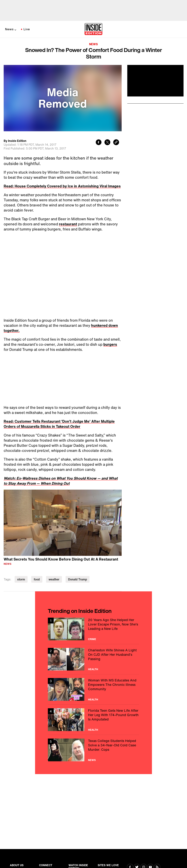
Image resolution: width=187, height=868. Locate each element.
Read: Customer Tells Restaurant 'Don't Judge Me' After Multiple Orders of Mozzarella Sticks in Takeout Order (59, 424)
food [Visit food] (37, 579)
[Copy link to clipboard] (116, 143)
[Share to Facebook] (99, 143)
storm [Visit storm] (21, 579)
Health (93, 669)
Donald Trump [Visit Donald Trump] (78, 579)
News (9, 29)
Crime (92, 639)
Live (27, 29)
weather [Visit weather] (54, 579)
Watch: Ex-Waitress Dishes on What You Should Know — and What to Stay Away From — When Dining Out (61, 481)
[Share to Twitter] (107, 143)
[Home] (93, 29)
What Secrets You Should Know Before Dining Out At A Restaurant (61, 559)
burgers (110, 344)
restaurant (68, 224)
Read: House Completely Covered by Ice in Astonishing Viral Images (62, 186)
